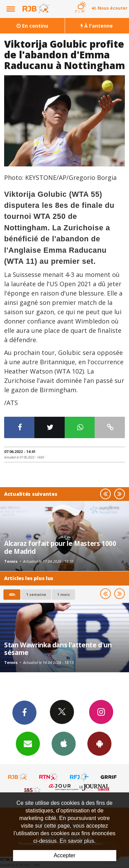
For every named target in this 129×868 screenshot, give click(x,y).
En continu (32, 26)
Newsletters (28, 743)
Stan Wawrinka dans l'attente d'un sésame (58, 649)
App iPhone (64, 743)
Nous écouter (113, 8)
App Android (99, 743)
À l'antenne (97, 26)
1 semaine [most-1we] (36, 594)
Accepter (64, 855)
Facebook (24, 712)
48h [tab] (12, 594)
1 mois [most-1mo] (63, 594)
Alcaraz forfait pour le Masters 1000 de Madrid (60, 547)
